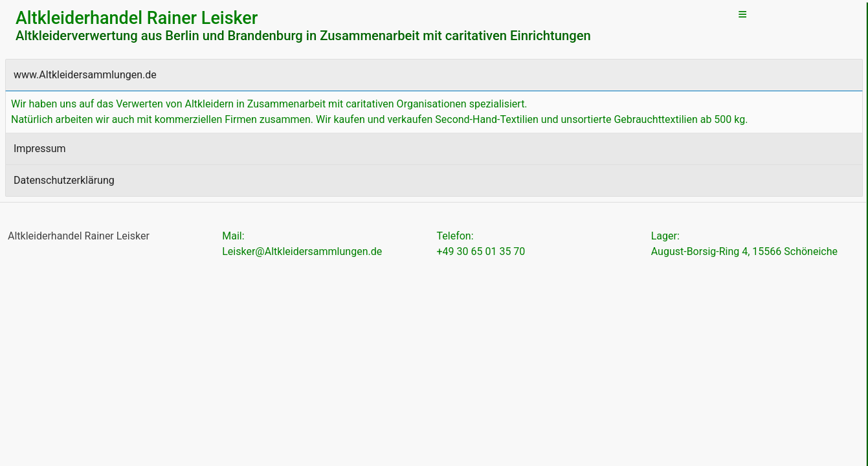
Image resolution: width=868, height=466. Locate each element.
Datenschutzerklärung (64, 180)
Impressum (40, 149)
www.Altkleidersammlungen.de (85, 75)
